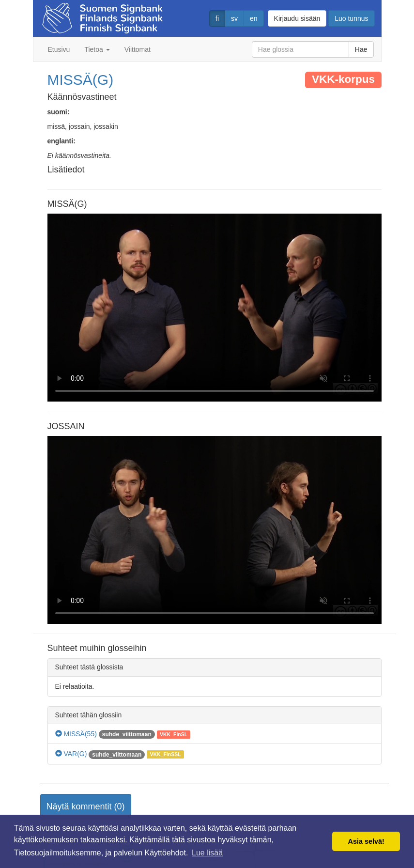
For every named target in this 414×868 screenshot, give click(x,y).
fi (217, 18)
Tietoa (97, 49)
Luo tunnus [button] (351, 18)
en (254, 18)
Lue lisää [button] (207, 853)
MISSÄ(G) (81, 80)
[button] (86, 807)
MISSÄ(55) (76, 734)
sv (234, 18)
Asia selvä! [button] (366, 841)
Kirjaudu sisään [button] (297, 18)
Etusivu (59, 49)
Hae (361, 49)
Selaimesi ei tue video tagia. (215, 308)
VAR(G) (71, 754)
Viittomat (138, 49)
